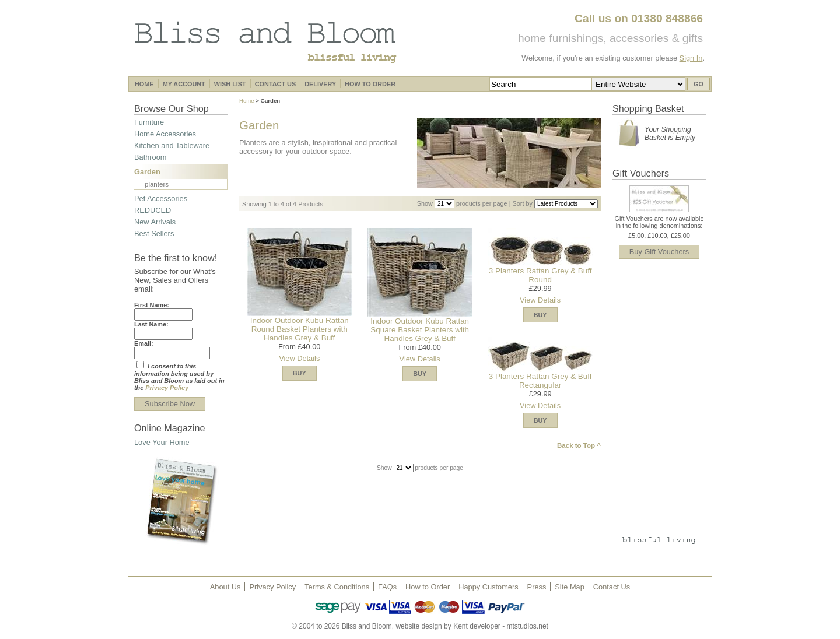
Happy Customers (488, 587)
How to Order (428, 587)
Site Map (570, 587)
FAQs (387, 587)
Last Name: (151, 324)
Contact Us (612, 587)
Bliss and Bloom (265, 41)
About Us (225, 587)
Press (537, 587)
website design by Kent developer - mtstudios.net (472, 626)
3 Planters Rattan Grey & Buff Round (540, 275)
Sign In (691, 58)
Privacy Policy (167, 388)
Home (247, 101)
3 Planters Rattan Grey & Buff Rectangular (540, 381)
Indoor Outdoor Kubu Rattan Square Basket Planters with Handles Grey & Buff (420, 330)
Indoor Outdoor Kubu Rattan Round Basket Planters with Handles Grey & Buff (300, 329)
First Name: (152, 305)
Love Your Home (162, 442)
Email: (144, 343)
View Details (299, 358)
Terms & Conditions (337, 587)
